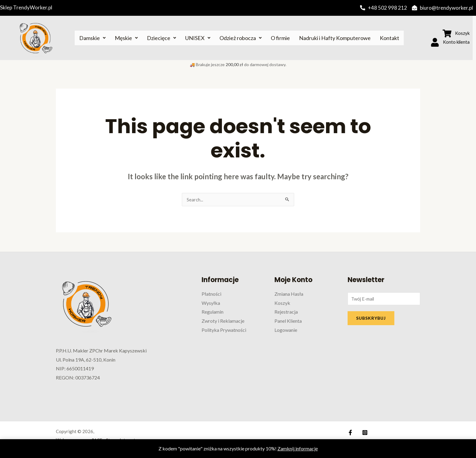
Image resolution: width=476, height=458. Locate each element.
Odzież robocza (241, 38)
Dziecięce (161, 38)
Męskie (126, 38)
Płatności (211, 294)
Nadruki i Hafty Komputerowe (335, 38)
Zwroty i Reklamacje (223, 321)
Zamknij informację (298, 448)
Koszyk (282, 303)
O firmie (280, 38)
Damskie (92, 38)
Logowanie (286, 330)
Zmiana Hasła (289, 294)
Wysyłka (211, 303)
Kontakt (389, 38)
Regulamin (212, 312)
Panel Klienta (288, 321)
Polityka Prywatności (224, 330)
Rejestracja (286, 312)
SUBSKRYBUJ (371, 319)
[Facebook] (350, 433)
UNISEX (198, 38)
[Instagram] (363, 433)
